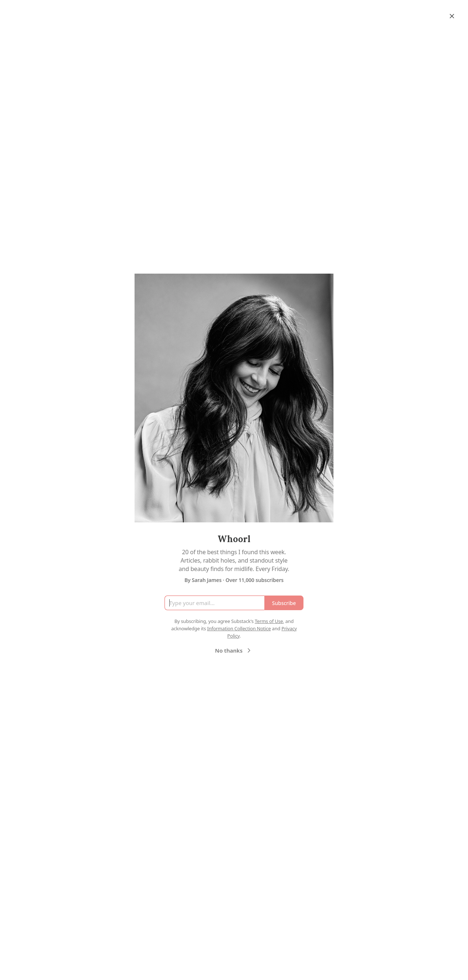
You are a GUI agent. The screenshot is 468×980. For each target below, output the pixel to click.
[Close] (452, 16)
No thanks (234, 650)
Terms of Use (269, 621)
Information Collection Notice (239, 628)
